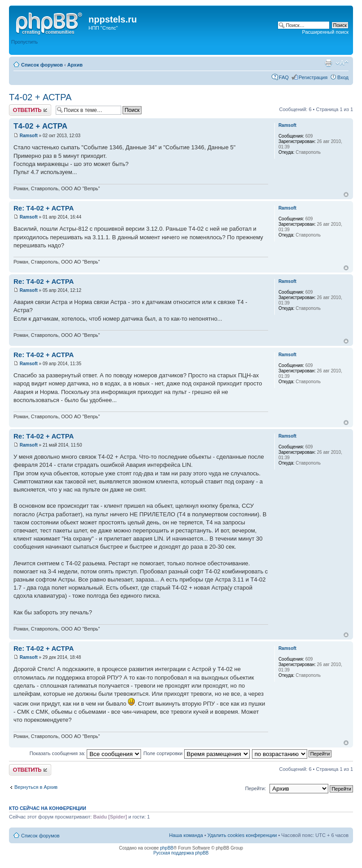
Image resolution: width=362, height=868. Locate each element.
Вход (343, 77)
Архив (75, 65)
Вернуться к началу (346, 195)
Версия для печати (328, 63)
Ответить (30, 110)
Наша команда (186, 835)
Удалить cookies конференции (242, 835)
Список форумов (42, 65)
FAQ (284, 77)
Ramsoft (29, 136)
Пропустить (24, 42)
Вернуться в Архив (36, 787)
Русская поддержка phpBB (181, 853)
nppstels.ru (113, 19)
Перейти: (256, 788)
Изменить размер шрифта (342, 63)
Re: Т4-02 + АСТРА (44, 208)
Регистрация (313, 77)
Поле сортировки (196, 753)
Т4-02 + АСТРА (40, 97)
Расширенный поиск (325, 32)
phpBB (167, 848)
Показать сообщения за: (86, 753)
